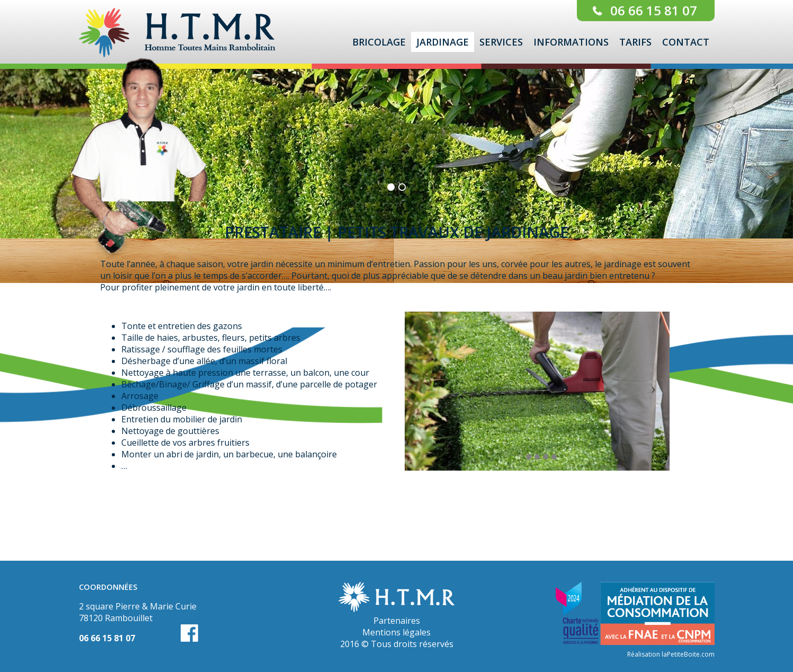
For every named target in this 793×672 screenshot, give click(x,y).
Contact (686, 42)
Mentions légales (396, 632)
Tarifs (635, 42)
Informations (571, 42)
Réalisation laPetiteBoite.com (671, 654)
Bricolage (379, 42)
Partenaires (397, 621)
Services (501, 42)
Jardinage (443, 42)
